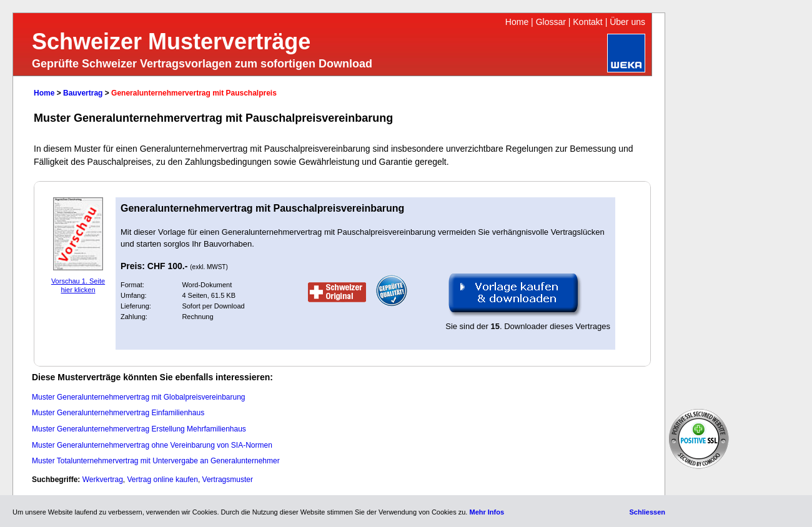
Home (517, 22)
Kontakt (587, 22)
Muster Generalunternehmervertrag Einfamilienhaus (118, 413)
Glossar (551, 22)
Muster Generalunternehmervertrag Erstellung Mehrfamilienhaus (139, 429)
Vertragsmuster (228, 480)
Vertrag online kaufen (163, 480)
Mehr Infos (487, 512)
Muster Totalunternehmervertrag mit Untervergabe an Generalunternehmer (156, 461)
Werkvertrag (103, 480)
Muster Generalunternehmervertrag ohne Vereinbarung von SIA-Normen (152, 445)
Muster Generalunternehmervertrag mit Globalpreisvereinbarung (139, 397)
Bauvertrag (83, 93)
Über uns (627, 22)
